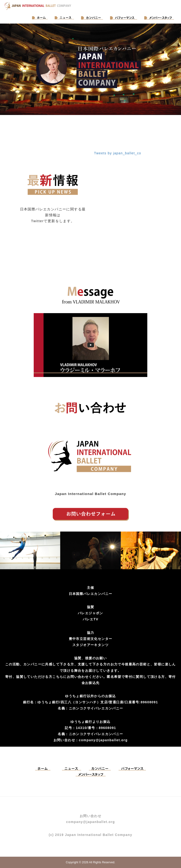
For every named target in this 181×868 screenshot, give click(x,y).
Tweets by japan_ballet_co (118, 153)
